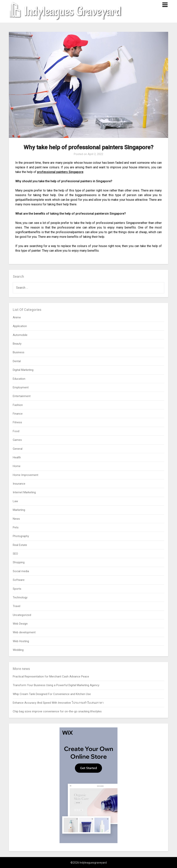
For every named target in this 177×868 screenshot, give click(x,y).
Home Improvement (26, 475)
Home (17, 466)
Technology (20, 597)
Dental (17, 361)
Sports (17, 589)
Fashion (18, 405)
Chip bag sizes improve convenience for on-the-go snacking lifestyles (57, 711)
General (18, 449)
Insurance (19, 484)
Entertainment (22, 396)
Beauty (17, 344)
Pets (16, 527)
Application (20, 326)
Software (19, 580)
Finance (18, 414)
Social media (21, 571)
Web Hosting (21, 641)
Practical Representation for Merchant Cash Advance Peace (51, 677)
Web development (24, 632)
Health (17, 457)
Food (16, 431)
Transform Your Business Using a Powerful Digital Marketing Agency (56, 685)
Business (19, 352)
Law (15, 501)
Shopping (19, 562)
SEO (15, 554)
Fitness (17, 422)
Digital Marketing (23, 370)
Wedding (18, 650)
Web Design (20, 624)
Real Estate (20, 545)
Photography (21, 536)
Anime (17, 317)
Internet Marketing (24, 492)
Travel (17, 606)
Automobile (20, 335)
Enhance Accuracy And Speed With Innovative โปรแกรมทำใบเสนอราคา (58, 703)
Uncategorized (22, 615)
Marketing (19, 510)
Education (19, 379)
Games (17, 440)
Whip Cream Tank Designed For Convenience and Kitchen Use (52, 694)
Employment (21, 387)
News (16, 519)
